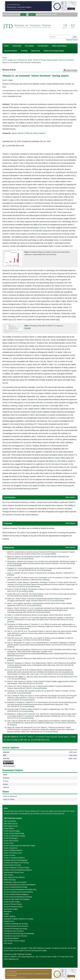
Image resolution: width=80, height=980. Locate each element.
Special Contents (11, 51)
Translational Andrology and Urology (15, 929)
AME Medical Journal (11, 824)
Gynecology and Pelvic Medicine (14, 877)
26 (72, 415)
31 (21, 473)
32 (23, 473)
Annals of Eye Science (11, 841)
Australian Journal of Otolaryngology (15, 860)
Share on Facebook (10, 796)
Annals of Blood (9, 829)
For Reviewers (43, 46)
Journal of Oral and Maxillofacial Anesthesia (18, 897)
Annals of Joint (8, 843)
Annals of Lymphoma (10, 848)
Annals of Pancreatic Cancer (13, 853)
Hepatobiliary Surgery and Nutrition (15, 882)
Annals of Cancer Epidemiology (14, 833)
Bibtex (5, 775)
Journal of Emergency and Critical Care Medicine (20, 885)
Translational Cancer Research (14, 931)
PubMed (52, 554)
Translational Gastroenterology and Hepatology (19, 933)
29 (49, 464)
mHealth (6, 914)
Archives (24, 51)
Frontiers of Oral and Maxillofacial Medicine (18, 870)
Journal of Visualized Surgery (13, 907)
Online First (35, 51)
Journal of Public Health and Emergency (17, 899)
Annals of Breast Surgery (12, 831)
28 (9, 455)
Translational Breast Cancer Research (16, 926)
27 (35, 424)
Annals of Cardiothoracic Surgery (14, 836)
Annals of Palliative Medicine (13, 850)
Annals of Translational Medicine (14, 858)
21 (4, 383)
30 (68, 467)
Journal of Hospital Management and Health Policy (20, 890)
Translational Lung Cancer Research (16, 936)
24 (38, 396)
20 (44, 361)
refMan (5, 784)
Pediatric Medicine (10, 916)
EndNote (6, 778)
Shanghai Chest (9, 921)
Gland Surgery (8, 875)
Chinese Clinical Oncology (12, 865)
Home (6, 46)
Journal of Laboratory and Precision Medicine (18, 892)
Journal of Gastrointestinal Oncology (15, 887)
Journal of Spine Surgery (12, 902)
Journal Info (17, 46)
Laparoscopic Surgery (11, 909)
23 (28, 393)
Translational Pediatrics (11, 938)
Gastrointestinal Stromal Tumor (14, 872)
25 (41, 403)
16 (15, 346)
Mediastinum (8, 912)
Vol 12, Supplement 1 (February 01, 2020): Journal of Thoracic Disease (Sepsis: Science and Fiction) (38, 60)
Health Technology (10, 880)
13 (36, 277)
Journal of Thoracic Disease (13, 904)
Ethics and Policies (59, 46)
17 (10, 358)
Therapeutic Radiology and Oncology (16, 924)
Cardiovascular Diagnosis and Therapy (16, 863)
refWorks (6, 787)
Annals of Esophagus (11, 838)
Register (32, 15)
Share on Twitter (9, 799)
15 (14, 320)
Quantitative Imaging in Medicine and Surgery (18, 919)
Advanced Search (72, 40)
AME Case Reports (10, 821)
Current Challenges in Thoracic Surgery (16, 868)
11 (39, 234)
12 (71, 246)
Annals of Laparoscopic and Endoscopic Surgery (19, 846)
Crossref (45, 554)
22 (6, 383)
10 (44, 228)
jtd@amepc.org (14, 959)
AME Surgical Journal (11, 826)
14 (70, 310)
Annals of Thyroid (9, 855)
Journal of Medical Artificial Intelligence (16, 894)
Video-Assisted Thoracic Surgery (14, 941)
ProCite (6, 781)
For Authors (30, 46)
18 (42, 361)
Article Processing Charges (54, 51)
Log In (23, 15)
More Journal (8, 943)
